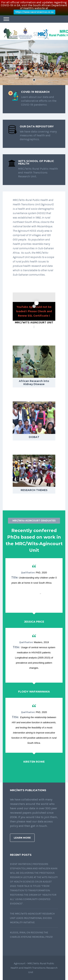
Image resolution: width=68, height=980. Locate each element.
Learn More (22, 838)
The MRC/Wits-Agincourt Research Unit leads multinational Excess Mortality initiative (32, 918)
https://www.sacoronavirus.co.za (34, 12)
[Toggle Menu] (6, 19)
